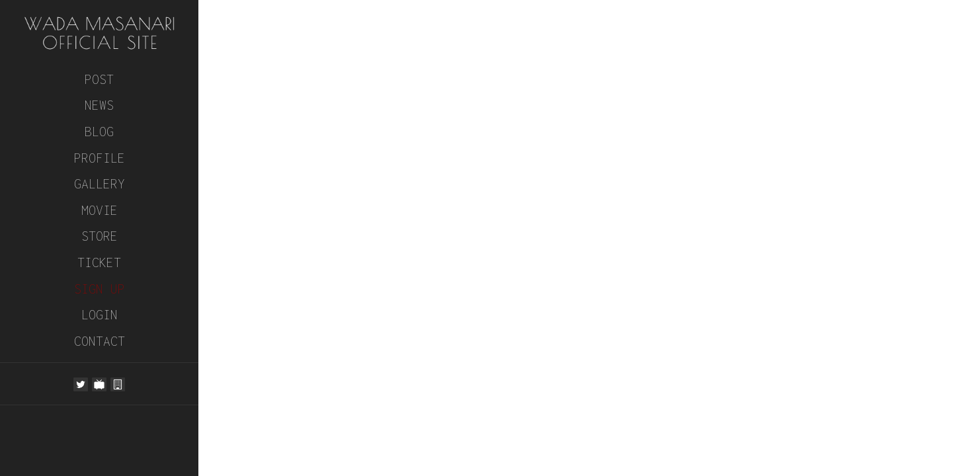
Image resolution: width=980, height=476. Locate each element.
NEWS (99, 105)
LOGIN (100, 314)
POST (99, 79)
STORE (100, 236)
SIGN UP (100, 289)
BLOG (99, 131)
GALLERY (100, 183)
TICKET (99, 262)
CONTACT (100, 341)
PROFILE (100, 158)
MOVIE (100, 210)
